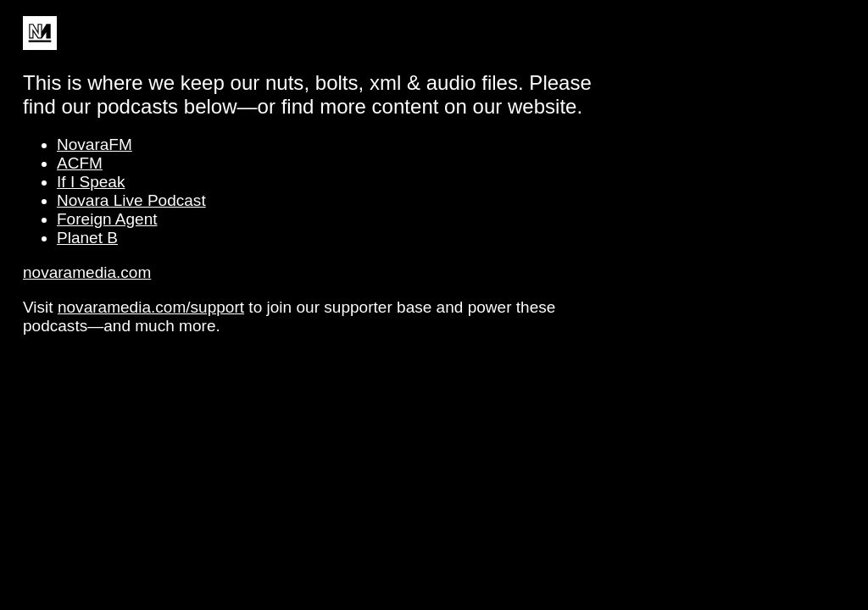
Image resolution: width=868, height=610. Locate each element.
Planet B (87, 238)
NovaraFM (95, 144)
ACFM (80, 163)
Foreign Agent (107, 219)
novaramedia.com (87, 272)
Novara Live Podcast (131, 200)
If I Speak (91, 182)
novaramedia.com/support (151, 307)
